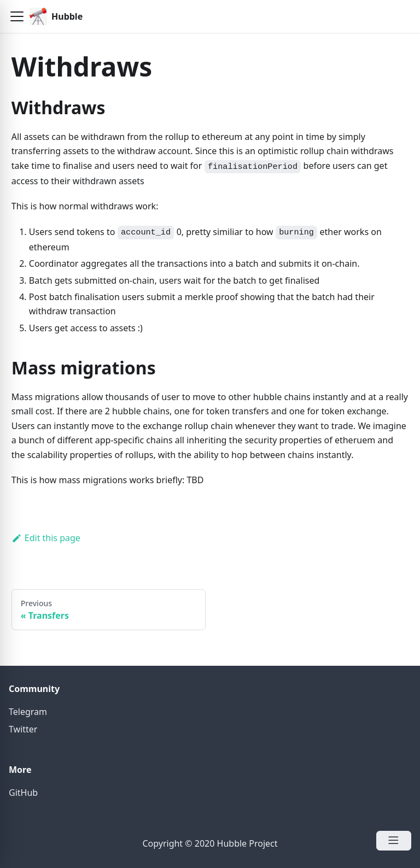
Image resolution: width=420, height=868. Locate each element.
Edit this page (46, 538)
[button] (17, 16)
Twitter (23, 729)
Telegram (28, 712)
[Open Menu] (394, 841)
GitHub (23, 793)
